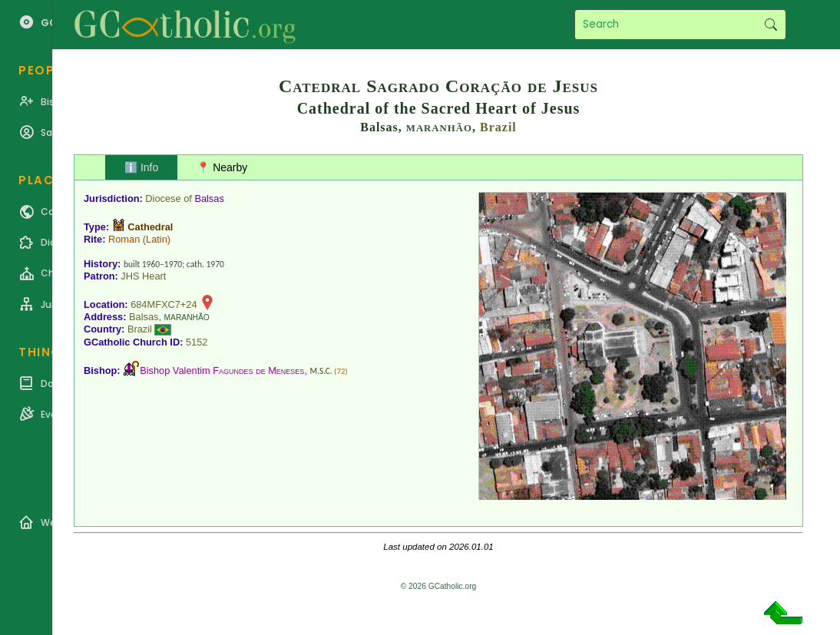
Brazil (498, 127)
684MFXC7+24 (164, 304)
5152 (197, 342)
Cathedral (150, 227)
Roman (124, 239)
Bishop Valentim (222, 370)
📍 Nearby (222, 167)
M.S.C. (321, 371)
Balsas (209, 198)
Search (771, 25)
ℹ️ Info (141, 167)
